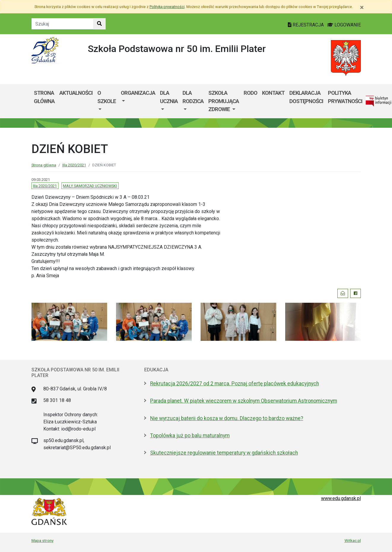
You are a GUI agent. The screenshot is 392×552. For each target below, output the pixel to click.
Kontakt (273, 93)
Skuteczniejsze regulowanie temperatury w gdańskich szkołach (224, 453)
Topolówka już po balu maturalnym (190, 436)
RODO (250, 93)
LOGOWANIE (344, 25)
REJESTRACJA (306, 25)
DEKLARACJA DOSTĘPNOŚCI (306, 97)
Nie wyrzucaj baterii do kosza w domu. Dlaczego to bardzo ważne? (227, 418)
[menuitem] (107, 101)
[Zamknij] (362, 7)
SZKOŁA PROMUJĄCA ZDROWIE (224, 101)
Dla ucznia (169, 97)
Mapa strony (42, 540)
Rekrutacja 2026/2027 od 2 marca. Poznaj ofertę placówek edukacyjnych (235, 384)
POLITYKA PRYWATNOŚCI (345, 97)
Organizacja (138, 93)
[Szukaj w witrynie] (99, 24)
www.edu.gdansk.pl (341, 498)
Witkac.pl (353, 540)
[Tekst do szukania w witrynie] (62, 24)
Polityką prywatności (167, 7)
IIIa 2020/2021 (74, 165)
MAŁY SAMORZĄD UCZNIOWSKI (90, 186)
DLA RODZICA (193, 97)
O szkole (107, 97)
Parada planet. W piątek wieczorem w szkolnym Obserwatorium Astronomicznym (244, 401)
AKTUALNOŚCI (76, 93)
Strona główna (44, 97)
